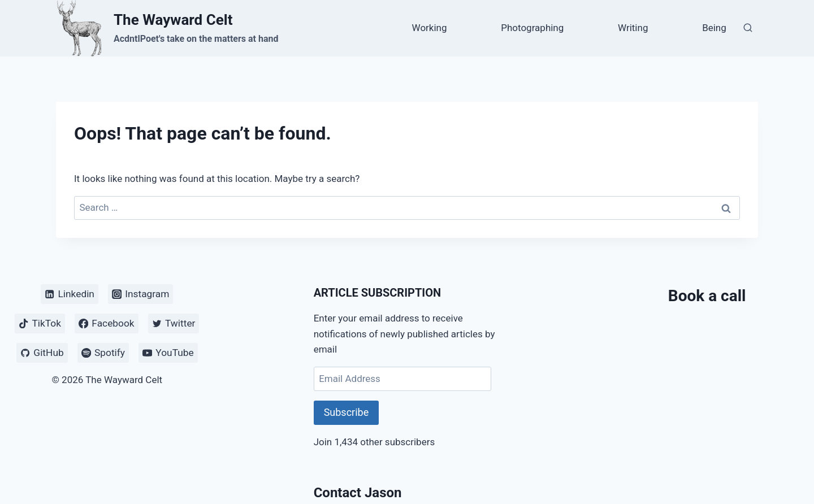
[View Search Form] (748, 28)
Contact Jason (358, 493)
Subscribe (347, 412)
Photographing (532, 28)
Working (430, 28)
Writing (633, 28)
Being (714, 28)
